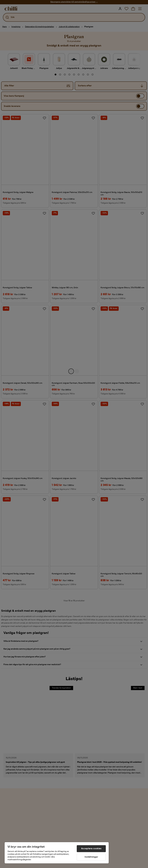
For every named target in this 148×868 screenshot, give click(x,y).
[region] (57, 853)
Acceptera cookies (91, 849)
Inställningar (91, 857)
